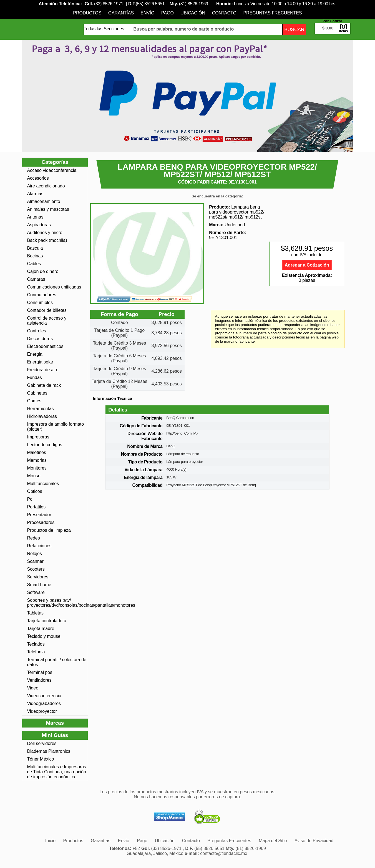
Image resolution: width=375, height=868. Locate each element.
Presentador (39, 515)
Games (34, 401)
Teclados (36, 644)
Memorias (37, 460)
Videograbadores (44, 703)
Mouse (34, 476)
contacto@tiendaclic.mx (224, 853)
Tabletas (36, 613)
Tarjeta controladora (47, 621)
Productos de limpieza (49, 530)
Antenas (35, 217)
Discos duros (40, 339)
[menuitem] (87, 13)
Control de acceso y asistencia (47, 321)
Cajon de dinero (43, 271)
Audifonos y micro (45, 233)
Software (36, 592)
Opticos (35, 491)
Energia (35, 354)
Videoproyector (42, 711)
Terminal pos (40, 672)
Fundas (35, 377)
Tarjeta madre (41, 629)
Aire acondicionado (46, 186)
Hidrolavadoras (42, 416)
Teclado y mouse (44, 636)
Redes (34, 538)
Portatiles (37, 507)
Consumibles (40, 303)
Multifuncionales (43, 484)
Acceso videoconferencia (52, 170)
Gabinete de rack (44, 385)
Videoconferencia (44, 696)
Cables (34, 264)
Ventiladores (39, 680)
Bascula (35, 248)
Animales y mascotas (48, 209)
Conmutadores (42, 295)
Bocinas (35, 256)
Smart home (39, 585)
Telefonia (36, 652)
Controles (37, 331)
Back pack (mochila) (47, 240)
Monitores (37, 468)
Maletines (37, 452)
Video (33, 688)
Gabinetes (37, 393)
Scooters (36, 569)
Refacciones (39, 546)
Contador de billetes (47, 310)
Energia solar (40, 362)
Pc (30, 499)
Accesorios (38, 178)
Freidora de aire (43, 370)
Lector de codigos (45, 445)
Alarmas (35, 194)
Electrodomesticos (45, 346)
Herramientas (41, 409)
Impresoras (38, 437)
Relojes (35, 554)
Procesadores (41, 522)
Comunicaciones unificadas (54, 287)
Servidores (38, 577)
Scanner (36, 561)
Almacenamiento (44, 201)
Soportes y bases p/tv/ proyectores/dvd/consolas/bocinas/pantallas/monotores (57, 603)
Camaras (36, 279)
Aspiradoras (39, 225)
